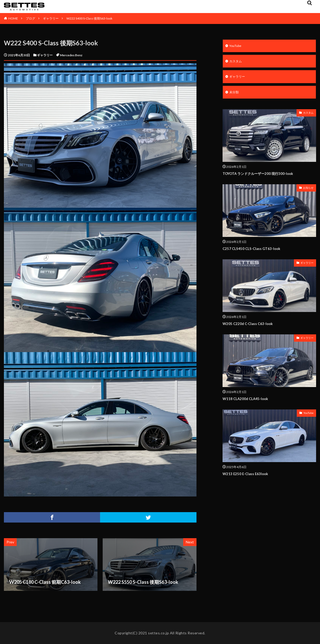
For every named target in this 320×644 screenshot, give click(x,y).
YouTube (237, 46)
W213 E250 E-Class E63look (248, 476)
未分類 (235, 95)
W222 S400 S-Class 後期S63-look (89, 18)
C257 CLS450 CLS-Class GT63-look (254, 251)
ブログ (30, 18)
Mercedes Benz (71, 55)
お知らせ (308, 191)
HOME (13, 18)
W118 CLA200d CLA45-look (248, 401)
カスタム (237, 62)
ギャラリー (51, 18)
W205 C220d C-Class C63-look (250, 326)
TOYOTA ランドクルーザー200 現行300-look (263, 176)
